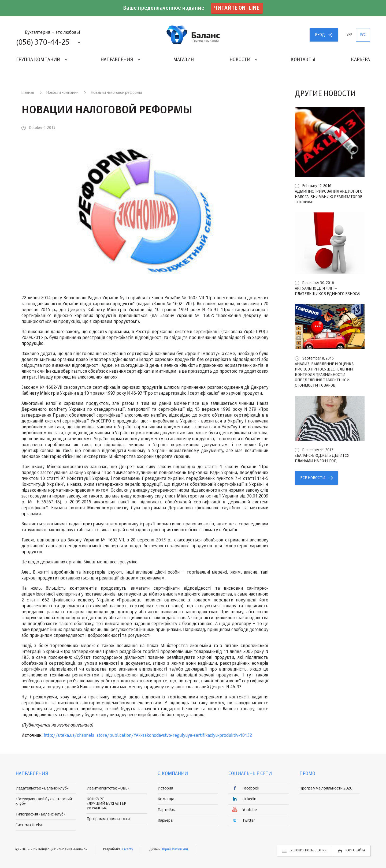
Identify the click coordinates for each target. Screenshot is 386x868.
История (165, 788)
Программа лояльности (108, 819)
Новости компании (62, 93)
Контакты (303, 60)
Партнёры (167, 810)
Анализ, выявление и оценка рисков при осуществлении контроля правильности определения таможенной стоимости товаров (324, 375)
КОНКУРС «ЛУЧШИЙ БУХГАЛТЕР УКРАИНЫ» (106, 804)
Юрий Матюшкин (175, 850)
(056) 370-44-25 (43, 43)
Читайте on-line (237, 8)
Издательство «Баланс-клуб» (42, 788)
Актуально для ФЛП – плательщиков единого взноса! (328, 291)
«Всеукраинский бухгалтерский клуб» (44, 801)
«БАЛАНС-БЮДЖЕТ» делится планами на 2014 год (322, 458)
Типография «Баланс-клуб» (40, 814)
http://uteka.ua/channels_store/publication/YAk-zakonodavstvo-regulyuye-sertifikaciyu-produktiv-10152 (148, 736)
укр (349, 35)
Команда (166, 799)
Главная (28, 93)
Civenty (128, 850)
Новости (240, 60)
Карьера (360, 60)
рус (363, 35)
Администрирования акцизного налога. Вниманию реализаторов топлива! (329, 197)
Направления (117, 60)
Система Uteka (29, 825)
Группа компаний (38, 60)
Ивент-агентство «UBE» (108, 788)
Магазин (183, 60)
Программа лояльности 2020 (326, 788)
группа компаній (193, 35)
